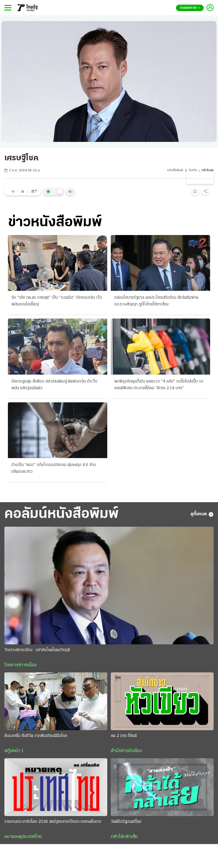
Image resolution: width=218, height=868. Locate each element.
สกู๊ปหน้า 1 (14, 751)
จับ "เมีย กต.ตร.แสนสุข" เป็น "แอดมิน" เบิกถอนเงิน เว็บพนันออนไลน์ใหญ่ (57, 301)
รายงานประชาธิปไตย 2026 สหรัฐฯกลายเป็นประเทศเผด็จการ (53, 822)
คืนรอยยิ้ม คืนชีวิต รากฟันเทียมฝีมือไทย (36, 736)
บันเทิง (193, 170)
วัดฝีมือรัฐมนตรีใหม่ (126, 822)
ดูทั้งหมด (202, 514)
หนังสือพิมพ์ (175, 170)
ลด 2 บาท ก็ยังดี (124, 736)
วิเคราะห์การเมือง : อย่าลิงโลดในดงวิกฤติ (37, 650)
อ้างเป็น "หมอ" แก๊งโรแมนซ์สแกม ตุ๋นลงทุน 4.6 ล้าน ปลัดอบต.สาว (54, 468)
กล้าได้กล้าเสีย (124, 837)
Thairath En (190, 8)
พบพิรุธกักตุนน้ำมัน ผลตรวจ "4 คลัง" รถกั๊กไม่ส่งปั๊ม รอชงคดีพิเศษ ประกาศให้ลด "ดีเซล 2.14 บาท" (159, 385)
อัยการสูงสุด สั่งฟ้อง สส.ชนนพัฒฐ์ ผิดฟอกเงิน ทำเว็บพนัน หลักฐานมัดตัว (54, 385)
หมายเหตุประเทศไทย (23, 837)
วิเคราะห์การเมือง (20, 665)
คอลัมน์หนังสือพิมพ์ (62, 514)
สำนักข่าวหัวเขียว (126, 751)
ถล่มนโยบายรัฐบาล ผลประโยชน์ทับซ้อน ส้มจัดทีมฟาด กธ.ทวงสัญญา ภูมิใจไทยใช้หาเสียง (156, 301)
